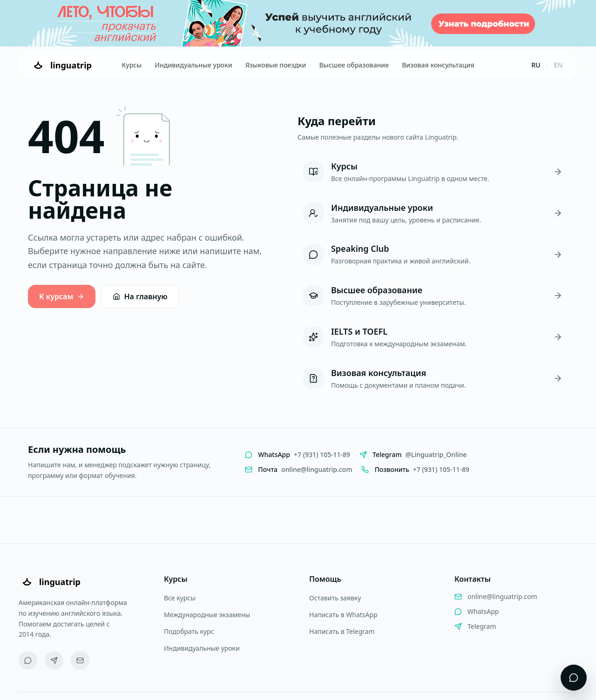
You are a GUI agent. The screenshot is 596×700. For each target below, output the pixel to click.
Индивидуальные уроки (193, 65)
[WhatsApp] (28, 660)
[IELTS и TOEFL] (433, 337)
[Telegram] (54, 660)
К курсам (62, 296)
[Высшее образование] (433, 296)
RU (536, 65)
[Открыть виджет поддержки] (574, 678)
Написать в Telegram (342, 631)
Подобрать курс (189, 631)
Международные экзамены (207, 615)
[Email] (80, 660)
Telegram (482, 626)
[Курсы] (433, 172)
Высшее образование (354, 65)
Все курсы (180, 598)
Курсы (132, 65)
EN (558, 65)
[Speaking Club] (433, 254)
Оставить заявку (335, 598)
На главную (140, 296)
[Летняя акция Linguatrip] (298, 23)
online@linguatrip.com (502, 596)
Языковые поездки (276, 65)
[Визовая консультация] (433, 379)
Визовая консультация (438, 65)
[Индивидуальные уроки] (433, 213)
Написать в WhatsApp (343, 615)
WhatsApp (483, 611)
